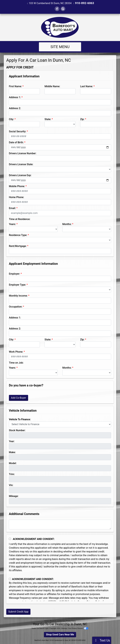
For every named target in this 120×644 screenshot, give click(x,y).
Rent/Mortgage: (18, 246)
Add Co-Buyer (19, 398)
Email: (12, 208)
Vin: (11, 485)
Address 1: (15, 97)
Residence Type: (18, 235)
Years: (12, 224)
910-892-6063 (85, 3)
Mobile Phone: (17, 186)
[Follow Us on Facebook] (57, 9)
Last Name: (87, 86)
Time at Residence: (20, 219)
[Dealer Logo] (60, 27)
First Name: (15, 86)
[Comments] (60, 524)
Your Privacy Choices (78, 628)
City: (11, 119)
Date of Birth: (16, 142)
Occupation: (16, 306)
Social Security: (18, 131)
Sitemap (64, 628)
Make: (12, 452)
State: (48, 119)
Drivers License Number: (23, 153)
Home (46, 621)
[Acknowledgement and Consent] (10, 539)
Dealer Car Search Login (40, 628)
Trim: (12, 474)
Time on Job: (16, 363)
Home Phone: (16, 197)
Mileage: (14, 496)
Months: (67, 224)
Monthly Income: (18, 296)
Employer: (14, 274)
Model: (13, 463)
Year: (12, 441)
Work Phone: (16, 352)
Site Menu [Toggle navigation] (60, 47)
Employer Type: (17, 285)
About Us (53, 621)
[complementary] (111, 635)
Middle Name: (52, 86)
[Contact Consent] (10, 579)
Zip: (82, 119)
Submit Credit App (18, 612)
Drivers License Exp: (20, 175)
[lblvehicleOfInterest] (60, 424)
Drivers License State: (21, 164)
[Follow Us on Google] (63, 9)
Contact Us (61, 621)
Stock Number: (17, 430)
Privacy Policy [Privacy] (71, 621)
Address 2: (15, 108)
